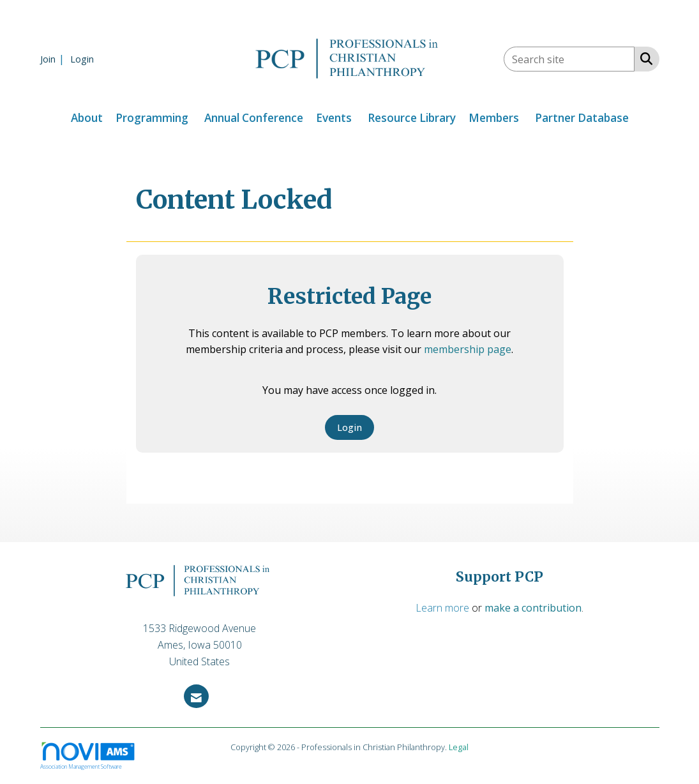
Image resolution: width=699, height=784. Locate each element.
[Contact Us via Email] (196, 696)
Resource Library (412, 118)
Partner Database (582, 118)
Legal (459, 747)
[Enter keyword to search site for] (569, 59)
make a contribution (533, 608)
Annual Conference (254, 118)
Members (494, 118)
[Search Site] (644, 58)
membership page (468, 349)
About (87, 118)
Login (349, 427)
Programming (152, 118)
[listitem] (54, 59)
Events (334, 118)
